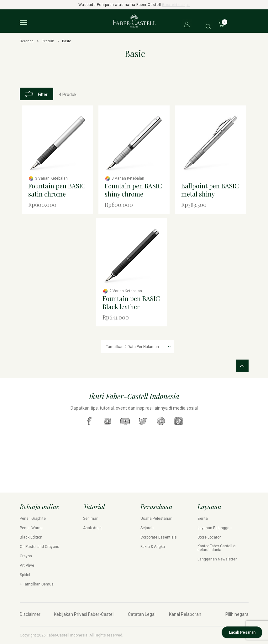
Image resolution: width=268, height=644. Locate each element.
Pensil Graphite (33, 519)
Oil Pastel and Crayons (39, 547)
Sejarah (147, 528)
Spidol (25, 575)
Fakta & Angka (153, 547)
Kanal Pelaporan (185, 614)
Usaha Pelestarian (156, 519)
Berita (203, 519)
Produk (48, 41)
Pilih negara (237, 614)
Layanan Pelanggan (215, 528)
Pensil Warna (31, 528)
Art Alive (27, 565)
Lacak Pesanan (242, 632)
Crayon (26, 556)
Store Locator (209, 537)
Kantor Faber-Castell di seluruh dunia (217, 548)
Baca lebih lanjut (176, 5)
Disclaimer (30, 614)
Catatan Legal (142, 614)
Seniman (91, 519)
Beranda (27, 41)
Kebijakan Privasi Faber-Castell (84, 614)
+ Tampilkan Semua (37, 584)
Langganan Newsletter (217, 559)
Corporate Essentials (159, 537)
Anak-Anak (92, 528)
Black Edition (31, 537)
